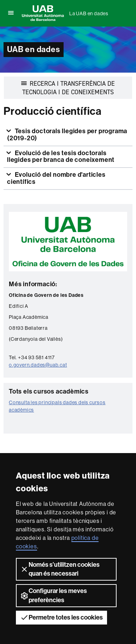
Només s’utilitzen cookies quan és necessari (60, 569)
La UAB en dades (89, 13)
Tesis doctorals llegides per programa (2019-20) (67, 135)
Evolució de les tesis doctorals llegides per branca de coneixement (61, 157)
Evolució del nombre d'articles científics (56, 178)
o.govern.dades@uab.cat (38, 365)
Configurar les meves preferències (54, 595)
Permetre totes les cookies (61, 617)
